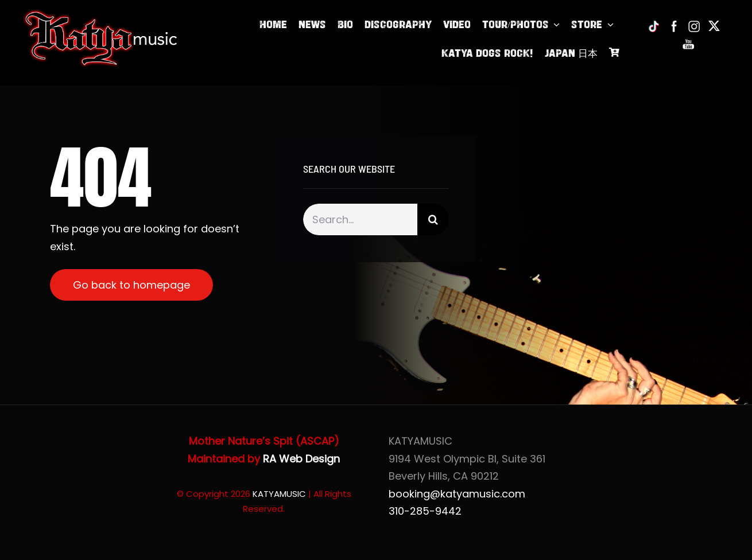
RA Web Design (301, 459)
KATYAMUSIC (279, 494)
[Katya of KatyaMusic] (100, 13)
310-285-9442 (425, 511)
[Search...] (360, 219)
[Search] (433, 219)
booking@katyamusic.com (457, 494)
